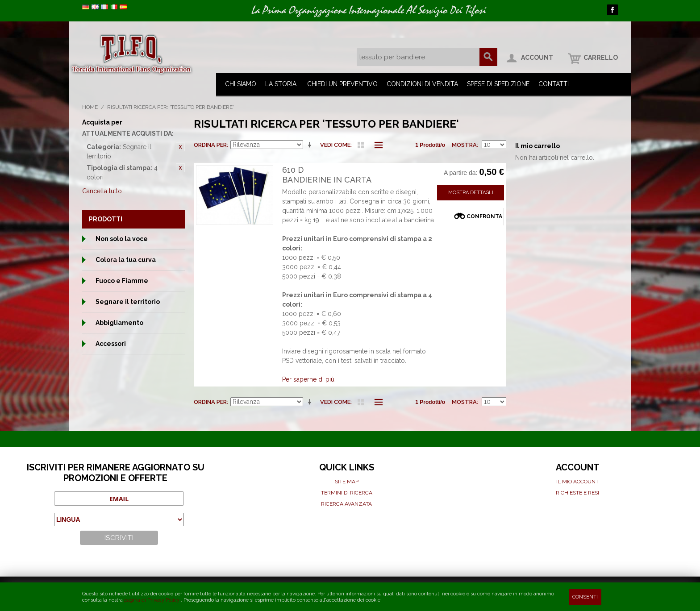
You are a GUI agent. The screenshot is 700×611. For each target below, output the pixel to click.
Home (90, 107)
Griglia (361, 145)
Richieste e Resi (577, 493)
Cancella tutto (102, 191)
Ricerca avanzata (346, 504)
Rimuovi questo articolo (180, 147)
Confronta (484, 216)
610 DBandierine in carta (327, 175)
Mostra (464, 145)
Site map (347, 482)
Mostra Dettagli (471, 193)
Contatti (554, 84)
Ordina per (210, 145)
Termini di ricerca (347, 493)
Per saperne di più (308, 379)
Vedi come (335, 145)
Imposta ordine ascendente (311, 145)
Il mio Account (577, 482)
